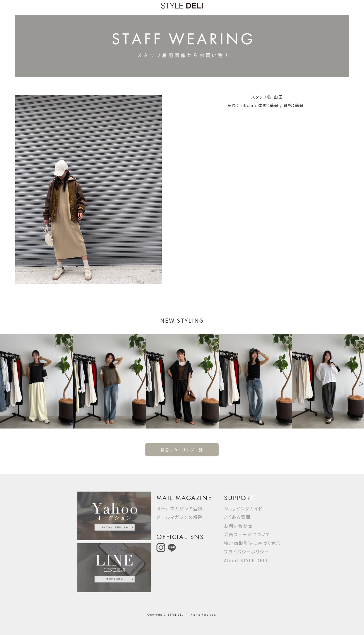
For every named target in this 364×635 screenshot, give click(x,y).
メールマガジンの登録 (180, 508)
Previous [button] (3, 381)
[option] (36, 381)
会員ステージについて (247, 534)
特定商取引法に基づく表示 (252, 543)
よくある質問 (237, 517)
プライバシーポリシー (246, 552)
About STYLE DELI (246, 560)
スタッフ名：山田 (267, 97)
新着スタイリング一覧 (182, 450)
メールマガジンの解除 (180, 517)
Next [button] (361, 381)
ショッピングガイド (243, 508)
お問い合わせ (238, 526)
